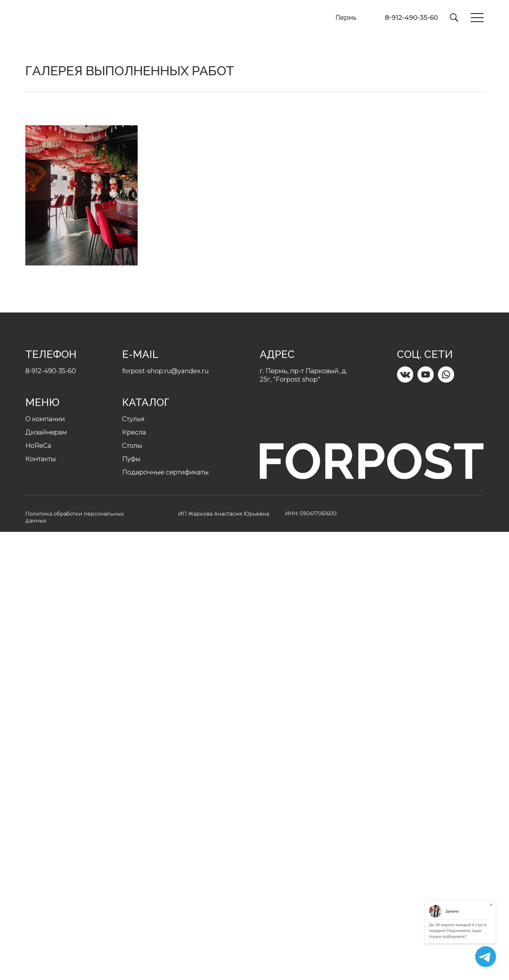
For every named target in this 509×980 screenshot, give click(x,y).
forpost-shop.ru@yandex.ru (165, 371)
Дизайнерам (46, 432)
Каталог (146, 402)
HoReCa (38, 446)
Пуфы (131, 459)
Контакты (41, 459)
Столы (132, 446)
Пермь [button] (346, 18)
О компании (45, 419)
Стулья (133, 419)
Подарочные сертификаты (165, 472)
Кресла (134, 432)
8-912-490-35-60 (411, 18)
